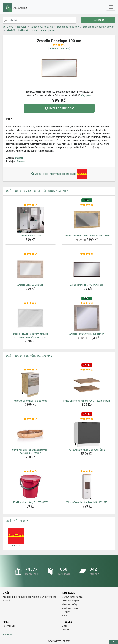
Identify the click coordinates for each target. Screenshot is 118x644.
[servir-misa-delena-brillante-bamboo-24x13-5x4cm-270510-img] (30, 434)
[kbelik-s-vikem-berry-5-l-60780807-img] (30, 486)
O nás (65, 626)
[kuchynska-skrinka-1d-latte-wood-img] (30, 385)
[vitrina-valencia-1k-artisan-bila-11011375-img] (87, 486)
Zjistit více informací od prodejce (59, 174)
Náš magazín (9, 626)
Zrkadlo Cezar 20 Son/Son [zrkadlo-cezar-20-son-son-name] (30, 285)
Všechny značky (69, 604)
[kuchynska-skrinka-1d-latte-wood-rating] (30, 370)
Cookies (66, 630)
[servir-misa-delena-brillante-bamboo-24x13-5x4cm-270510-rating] (30, 419)
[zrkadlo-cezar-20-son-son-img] (30, 269)
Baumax (19, 158)
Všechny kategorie (71, 601)
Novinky (66, 612)
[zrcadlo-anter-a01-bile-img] (30, 220)
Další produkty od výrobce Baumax (29, 356)
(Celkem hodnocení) (59, 48)
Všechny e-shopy (70, 608)
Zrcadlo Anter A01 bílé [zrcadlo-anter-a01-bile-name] (30, 236)
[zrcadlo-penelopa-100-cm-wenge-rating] (87, 254)
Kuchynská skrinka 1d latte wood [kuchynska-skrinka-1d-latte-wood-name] (30, 401)
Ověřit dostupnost (59, 108)
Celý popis (86, 95)
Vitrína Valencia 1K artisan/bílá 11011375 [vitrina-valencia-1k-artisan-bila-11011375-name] (87, 502)
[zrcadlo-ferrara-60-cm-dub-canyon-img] (87, 318)
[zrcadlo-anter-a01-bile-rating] (30, 205)
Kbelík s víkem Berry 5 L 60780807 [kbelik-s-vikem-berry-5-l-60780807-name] (30, 502)
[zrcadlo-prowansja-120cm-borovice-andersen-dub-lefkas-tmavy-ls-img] (30, 318)
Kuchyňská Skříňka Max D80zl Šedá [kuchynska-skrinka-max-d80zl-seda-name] (87, 450)
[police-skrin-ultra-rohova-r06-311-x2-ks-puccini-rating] (87, 370)
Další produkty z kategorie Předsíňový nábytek (37, 191)
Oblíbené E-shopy (17, 521)
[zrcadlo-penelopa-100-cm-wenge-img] (87, 269)
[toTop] (114, 642)
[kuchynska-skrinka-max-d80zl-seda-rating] (87, 419)
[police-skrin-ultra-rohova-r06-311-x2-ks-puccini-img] (87, 385)
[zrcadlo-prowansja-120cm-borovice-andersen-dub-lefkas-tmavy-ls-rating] (30, 303)
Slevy (64, 616)
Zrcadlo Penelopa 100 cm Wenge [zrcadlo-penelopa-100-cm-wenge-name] (87, 285)
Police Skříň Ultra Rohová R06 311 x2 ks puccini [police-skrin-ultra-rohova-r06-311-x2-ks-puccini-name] (87, 401)
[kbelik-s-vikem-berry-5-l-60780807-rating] (30, 472)
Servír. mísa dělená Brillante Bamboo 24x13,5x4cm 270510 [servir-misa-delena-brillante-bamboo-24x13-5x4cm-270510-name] (30, 452)
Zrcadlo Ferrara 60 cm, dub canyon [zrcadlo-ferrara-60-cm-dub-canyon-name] (87, 334)
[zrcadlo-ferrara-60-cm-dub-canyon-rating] (87, 303)
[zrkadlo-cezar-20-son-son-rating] (30, 254)
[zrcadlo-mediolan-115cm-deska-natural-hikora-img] (87, 220)
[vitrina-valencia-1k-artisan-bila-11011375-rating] (87, 472)
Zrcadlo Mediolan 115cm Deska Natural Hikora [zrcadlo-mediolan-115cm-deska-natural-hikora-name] (87, 236)
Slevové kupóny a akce (73, 597)
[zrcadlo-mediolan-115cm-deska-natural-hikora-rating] (87, 205)
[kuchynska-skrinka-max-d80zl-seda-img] (87, 434)
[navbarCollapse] (111, 7)
